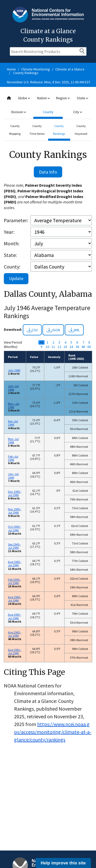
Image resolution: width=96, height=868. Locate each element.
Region (63, 98)
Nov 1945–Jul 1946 (15, 511)
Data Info (48, 172)
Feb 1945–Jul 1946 (14, 581)
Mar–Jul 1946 (13, 441)
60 (89, 347)
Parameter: (16, 220)
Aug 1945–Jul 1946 (15, 563)
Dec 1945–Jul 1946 (15, 493)
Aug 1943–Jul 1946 (15, 616)
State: (10, 255)
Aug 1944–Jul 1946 (15, 599)
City (78, 112)
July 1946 (14, 370)
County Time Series (37, 130)
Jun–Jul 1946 (13, 388)
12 (59, 347)
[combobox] (48, 105)
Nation (43, 98)
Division (19, 112)
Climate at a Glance (70, 69)
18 (65, 347)
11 (53, 347)
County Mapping (15, 130)
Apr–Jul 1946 (13, 423)
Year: (9, 232)
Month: (12, 243)
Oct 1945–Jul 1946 (14, 528)
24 (71, 347)
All (41, 342)
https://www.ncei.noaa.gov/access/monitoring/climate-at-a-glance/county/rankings (53, 732)
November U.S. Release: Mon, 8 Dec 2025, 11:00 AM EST (49, 82)
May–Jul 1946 (14, 405)
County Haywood (81, 130)
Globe (24, 98)
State (82, 98)
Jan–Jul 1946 (13, 476)
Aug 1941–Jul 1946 (15, 651)
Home (11, 69)
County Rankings (26, 73)
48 (83, 347)
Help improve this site (63, 863)
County (48, 112)
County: (12, 267)
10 (47, 347)
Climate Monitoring (36, 69)
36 (77, 347)
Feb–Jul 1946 (13, 458)
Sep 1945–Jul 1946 (14, 546)
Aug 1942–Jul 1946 (15, 634)
